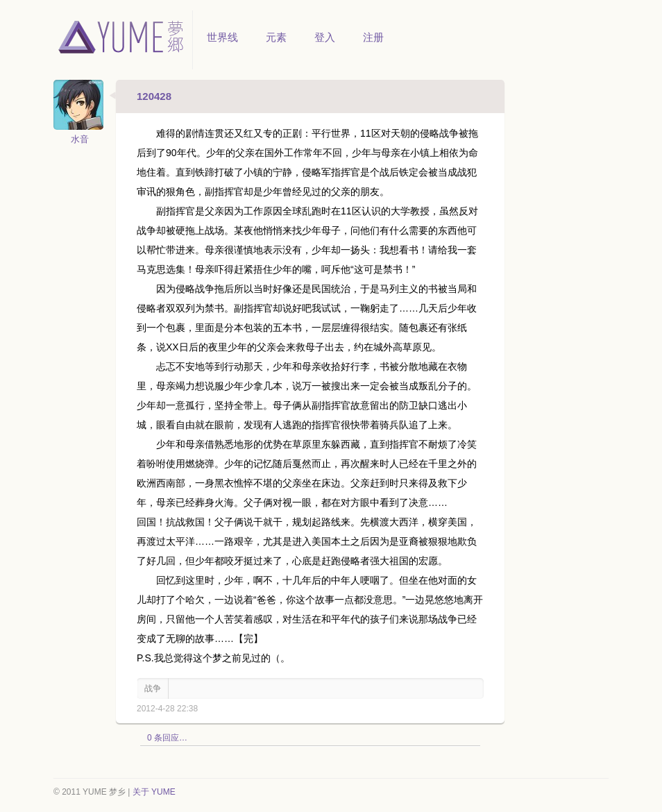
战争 (153, 688)
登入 (325, 37)
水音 (80, 139)
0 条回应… (167, 738)
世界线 (222, 37)
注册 (373, 37)
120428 (154, 96)
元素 (276, 37)
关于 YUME (154, 792)
